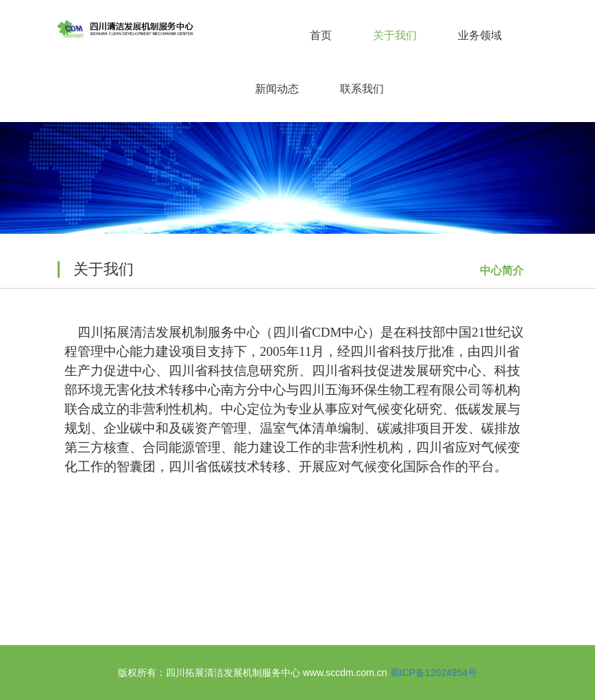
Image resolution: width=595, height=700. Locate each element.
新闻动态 (277, 89)
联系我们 (362, 89)
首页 (321, 35)
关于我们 (395, 35)
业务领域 (480, 35)
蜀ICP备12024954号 (434, 673)
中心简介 (502, 270)
